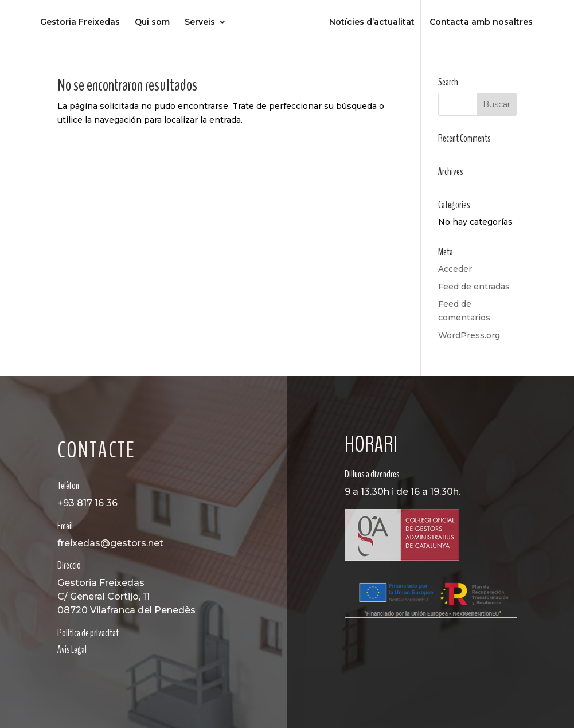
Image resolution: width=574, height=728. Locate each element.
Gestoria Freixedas (80, 22)
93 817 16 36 (90, 503)
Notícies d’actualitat (372, 22)
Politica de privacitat (88, 633)
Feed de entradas (474, 287)
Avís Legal (72, 649)
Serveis (200, 22)
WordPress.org (469, 335)
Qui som (152, 22)
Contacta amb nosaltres (481, 22)
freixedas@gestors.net (110, 543)
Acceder (455, 269)
